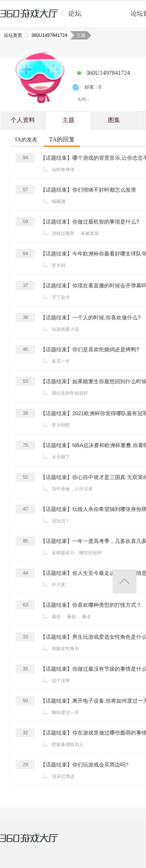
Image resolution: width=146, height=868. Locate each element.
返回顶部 (125, 581)
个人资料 (23, 120)
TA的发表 (26, 140)
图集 (114, 120)
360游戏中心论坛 (44, 17)
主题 (68, 120)
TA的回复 (62, 139)
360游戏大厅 (37, 843)
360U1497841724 (47, 35)
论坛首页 (14, 35)
